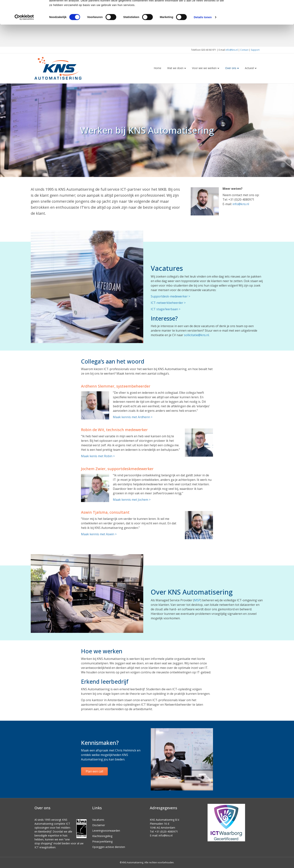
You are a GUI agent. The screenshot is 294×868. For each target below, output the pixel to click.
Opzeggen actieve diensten (109, 847)
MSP (197, 600)
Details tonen (203, 39)
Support (255, 50)
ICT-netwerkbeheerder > (168, 303)
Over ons (231, 68)
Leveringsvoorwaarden (106, 831)
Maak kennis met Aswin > (99, 534)
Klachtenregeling (102, 836)
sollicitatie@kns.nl (196, 335)
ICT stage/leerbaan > (166, 309)
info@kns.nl (232, 50)
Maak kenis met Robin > (98, 456)
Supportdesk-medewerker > (170, 296)
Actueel (249, 68)
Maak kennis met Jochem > (132, 500)
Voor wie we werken (204, 68)
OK (263, 9)
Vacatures (98, 820)
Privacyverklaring (102, 841)
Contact (244, 50)
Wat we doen (175, 68)
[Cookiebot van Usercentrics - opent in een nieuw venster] (24, 39)
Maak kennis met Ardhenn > (133, 417)
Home (157, 68)
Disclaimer (99, 825)
